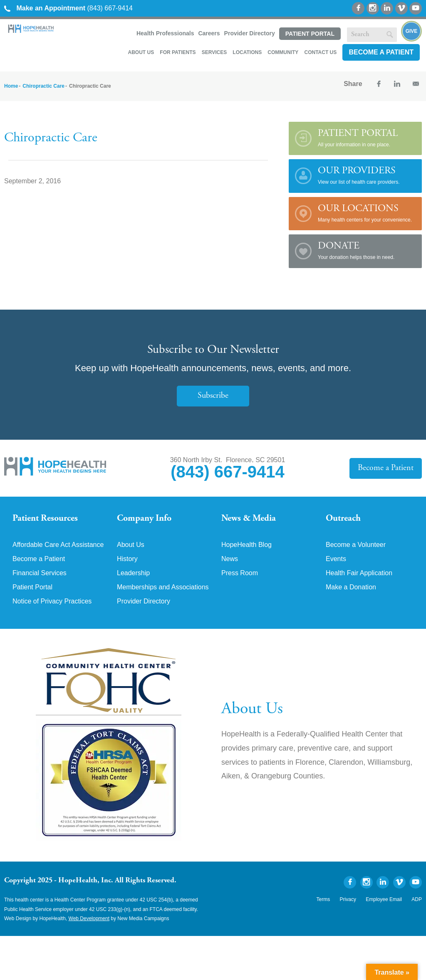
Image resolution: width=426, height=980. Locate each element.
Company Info (144, 519)
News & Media (249, 519)
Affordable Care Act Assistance (58, 545)
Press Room (240, 573)
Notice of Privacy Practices (52, 601)
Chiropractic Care (43, 86)
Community (283, 52)
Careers (209, 33)
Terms (323, 899)
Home (11, 86)
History (127, 559)
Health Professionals (165, 33)
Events (336, 559)
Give (412, 31)
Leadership (133, 573)
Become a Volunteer (356, 545)
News (230, 559)
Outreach (343, 519)
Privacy (348, 899)
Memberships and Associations (163, 587)
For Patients (178, 52)
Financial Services (40, 573)
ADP (417, 899)
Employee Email (384, 899)
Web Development (89, 918)
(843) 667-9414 (68, 8)
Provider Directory (250, 33)
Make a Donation (351, 587)
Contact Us (320, 52)
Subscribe (213, 396)
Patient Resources (45, 519)
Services (214, 52)
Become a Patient (381, 52)
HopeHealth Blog (246, 545)
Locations (247, 52)
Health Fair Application (359, 573)
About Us (141, 52)
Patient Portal (310, 34)
